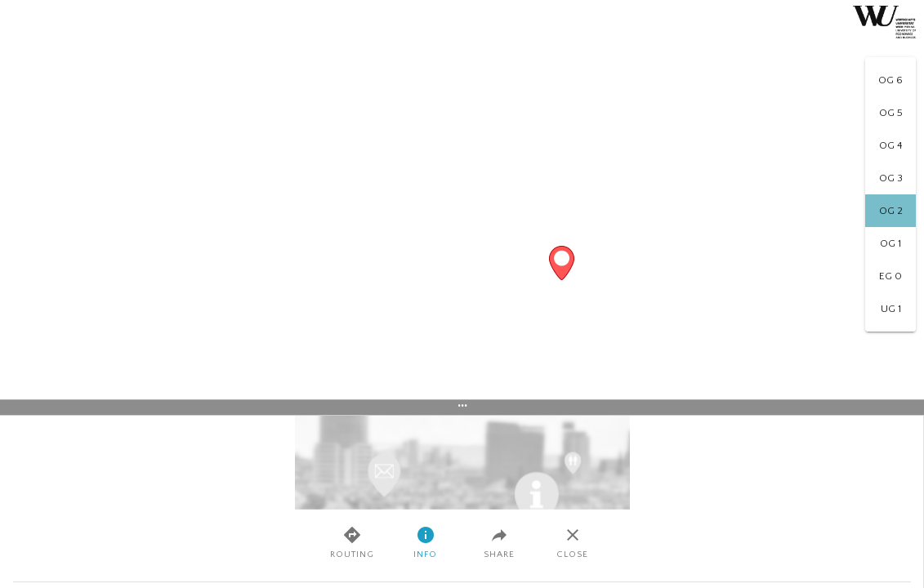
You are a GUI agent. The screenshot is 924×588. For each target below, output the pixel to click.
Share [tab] (499, 542)
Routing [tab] (352, 542)
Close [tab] (572, 542)
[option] (891, 80)
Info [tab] (425, 542)
